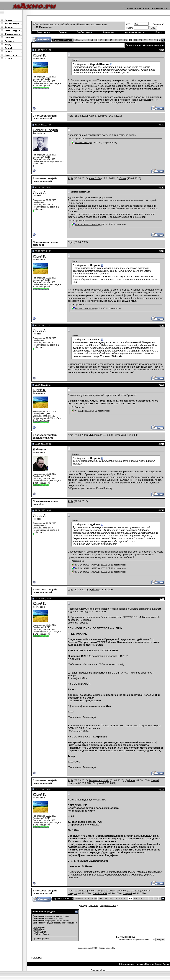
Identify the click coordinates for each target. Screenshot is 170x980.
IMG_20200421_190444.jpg (88, 224)
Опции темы (132, 45)
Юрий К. (39, 55)
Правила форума (41, 939)
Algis (70, 116)
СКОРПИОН (100, 893)
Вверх (166, 964)
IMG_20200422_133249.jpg (88, 572)
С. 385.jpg (80, 411)
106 (120, 40)
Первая (79, 40)
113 (156, 40)
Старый (119, 435)
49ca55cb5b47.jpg (84, 142)
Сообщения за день (135, 32)
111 (146, 40)
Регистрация (43, 32)
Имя (128, 24)
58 (92, 40)
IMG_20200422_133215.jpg (88, 568)
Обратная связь (127, 964)
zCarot (103, 970)
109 (136, 40)
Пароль (130, 28)
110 (141, 40)
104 (110, 40)
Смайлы (37, 930)
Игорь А (39, 192)
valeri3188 (95, 178)
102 (100, 40)
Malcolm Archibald (99, 780)
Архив (158, 964)
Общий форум (68, 24)
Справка (63, 32)
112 (151, 40)
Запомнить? (157, 24)
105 (115, 40)
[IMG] (35, 932)
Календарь (108, 32)
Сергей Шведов (98, 116)
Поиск (159, 32)
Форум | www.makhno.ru (48, 24)
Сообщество (84, 32)
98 (96, 40)
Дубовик (122, 178)
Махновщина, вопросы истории (92, 24)
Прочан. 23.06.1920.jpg (86, 308)
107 (125, 40)
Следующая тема (108, 906)
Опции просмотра (152, 45)
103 (105, 40)
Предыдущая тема (89, 906)
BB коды (37, 927)
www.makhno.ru (145, 964)
